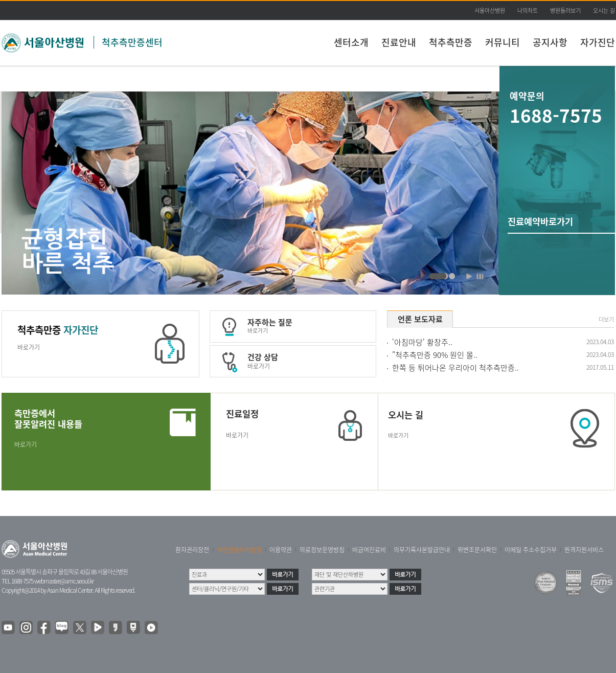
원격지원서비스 (584, 550)
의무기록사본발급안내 (422, 550)
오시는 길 (604, 10)
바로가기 (29, 347)
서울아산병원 (490, 10)
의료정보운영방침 (322, 550)
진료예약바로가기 (540, 221)
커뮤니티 (503, 42)
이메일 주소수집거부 (531, 550)
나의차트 (528, 10)
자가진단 (598, 42)
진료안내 (399, 42)
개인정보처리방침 (239, 550)
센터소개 (351, 42)
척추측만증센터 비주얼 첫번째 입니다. (452, 277)
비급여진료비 (369, 550)
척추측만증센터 (132, 42)
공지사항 (550, 42)
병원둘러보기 (565, 10)
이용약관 (281, 550)
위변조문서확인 (477, 550)
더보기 (606, 320)
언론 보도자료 (420, 319)
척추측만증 (451, 42)
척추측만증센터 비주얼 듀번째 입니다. (441, 277)
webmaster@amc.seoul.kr (64, 581)
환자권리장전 (192, 550)
